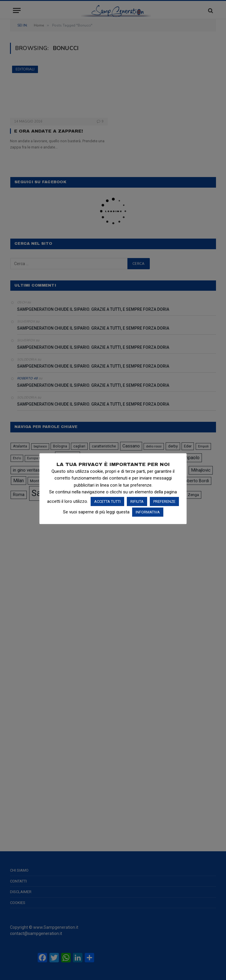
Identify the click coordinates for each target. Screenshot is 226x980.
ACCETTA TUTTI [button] (107, 501)
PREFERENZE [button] (164, 501)
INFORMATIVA (148, 512)
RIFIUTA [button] (137, 501)
